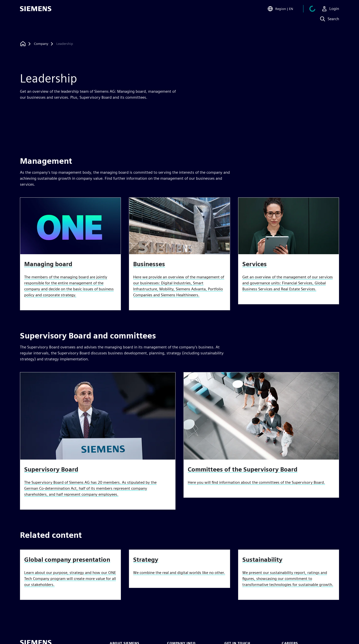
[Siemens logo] (36, 11)
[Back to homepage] (23, 44)
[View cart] (312, 11)
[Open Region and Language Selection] (280, 11)
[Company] (41, 44)
